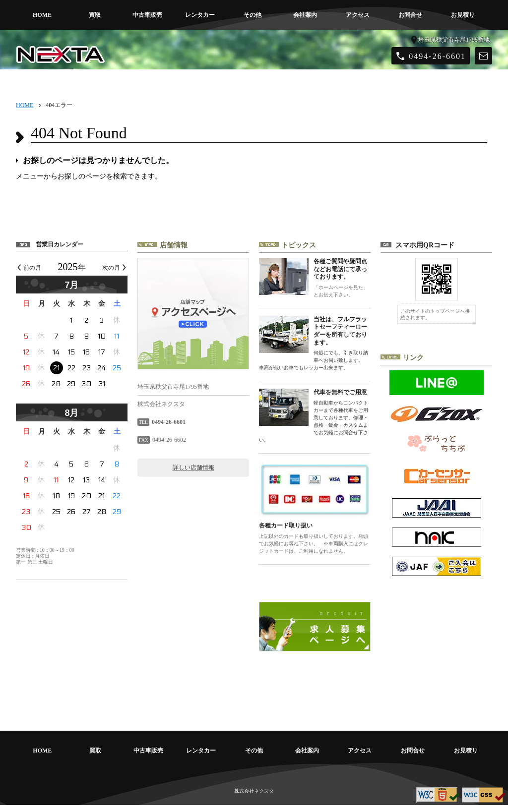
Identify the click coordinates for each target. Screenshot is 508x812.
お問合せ (410, 15)
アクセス (358, 15)
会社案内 (305, 15)
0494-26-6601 (437, 56)
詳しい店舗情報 (193, 467)
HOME (42, 15)
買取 (95, 15)
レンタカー (200, 15)
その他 (253, 15)
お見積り (463, 15)
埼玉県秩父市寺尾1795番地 (454, 40)
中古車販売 (147, 15)
